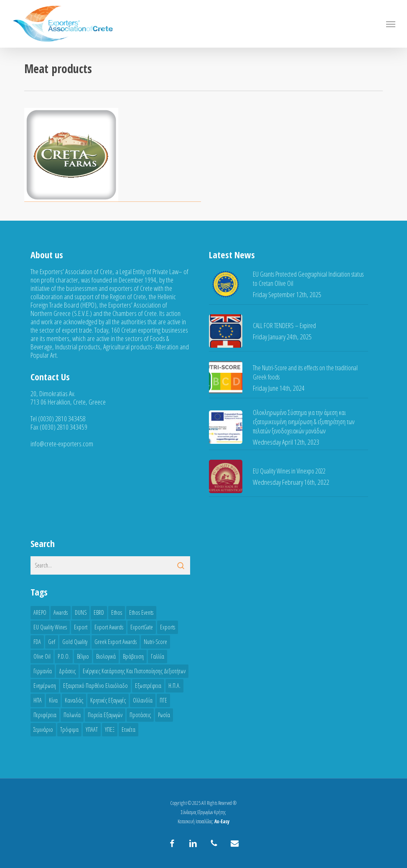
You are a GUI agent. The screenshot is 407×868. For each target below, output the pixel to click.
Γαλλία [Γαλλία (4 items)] (158, 656)
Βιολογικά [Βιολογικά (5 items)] (106, 656)
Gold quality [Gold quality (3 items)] (75, 642)
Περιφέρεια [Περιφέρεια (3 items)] (45, 715)
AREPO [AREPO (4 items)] (40, 612)
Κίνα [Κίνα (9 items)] (53, 700)
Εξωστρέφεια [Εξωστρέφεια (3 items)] (148, 686)
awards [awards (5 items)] (61, 612)
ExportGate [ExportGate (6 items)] (142, 627)
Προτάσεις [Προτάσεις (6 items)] (140, 715)
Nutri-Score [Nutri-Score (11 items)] (155, 642)
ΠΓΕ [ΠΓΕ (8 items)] (163, 700)
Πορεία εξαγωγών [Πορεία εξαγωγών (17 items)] (105, 715)
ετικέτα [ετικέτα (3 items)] (128, 729)
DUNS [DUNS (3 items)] (81, 612)
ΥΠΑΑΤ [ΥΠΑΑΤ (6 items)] (92, 729)
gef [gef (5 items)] (52, 642)
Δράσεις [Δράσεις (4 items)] (67, 671)
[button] (391, 24)
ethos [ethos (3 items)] (117, 612)
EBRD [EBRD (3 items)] (99, 612)
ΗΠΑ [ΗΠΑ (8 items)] (38, 700)
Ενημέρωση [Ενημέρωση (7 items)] (45, 686)
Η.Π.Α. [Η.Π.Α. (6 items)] (174, 686)
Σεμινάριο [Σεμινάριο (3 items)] (43, 729)
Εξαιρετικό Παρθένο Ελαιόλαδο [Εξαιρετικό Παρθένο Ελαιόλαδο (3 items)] (95, 686)
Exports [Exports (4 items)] (168, 627)
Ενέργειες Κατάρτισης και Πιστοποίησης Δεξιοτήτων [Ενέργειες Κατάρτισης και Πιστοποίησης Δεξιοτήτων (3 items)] (134, 671)
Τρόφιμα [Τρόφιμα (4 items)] (69, 729)
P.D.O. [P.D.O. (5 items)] (64, 656)
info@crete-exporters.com (62, 444)
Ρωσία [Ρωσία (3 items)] (164, 715)
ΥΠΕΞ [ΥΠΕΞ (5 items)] (110, 729)
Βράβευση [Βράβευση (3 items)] (133, 656)
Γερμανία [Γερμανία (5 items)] (43, 671)
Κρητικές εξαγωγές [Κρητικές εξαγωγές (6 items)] (108, 700)
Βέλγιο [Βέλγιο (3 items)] (83, 656)
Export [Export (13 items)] (81, 627)
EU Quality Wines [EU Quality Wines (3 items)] (50, 627)
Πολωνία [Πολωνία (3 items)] (72, 715)
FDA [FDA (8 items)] (37, 642)
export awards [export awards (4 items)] (109, 627)
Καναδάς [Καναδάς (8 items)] (74, 700)
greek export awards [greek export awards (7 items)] (116, 642)
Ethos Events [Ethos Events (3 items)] (141, 612)
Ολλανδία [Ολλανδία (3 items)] (143, 700)
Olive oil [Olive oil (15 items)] (42, 656)
